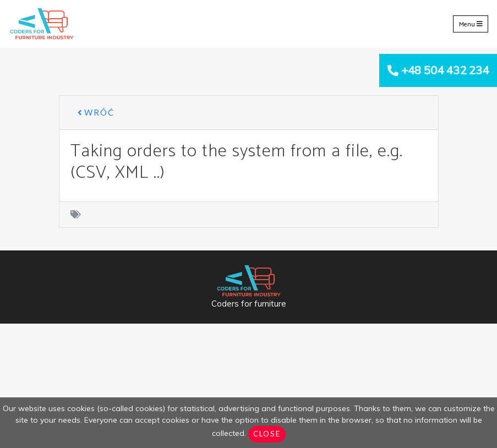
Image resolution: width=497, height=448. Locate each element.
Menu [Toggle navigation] (471, 24)
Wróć (96, 112)
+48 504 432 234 (445, 70)
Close (267, 434)
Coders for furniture (249, 304)
